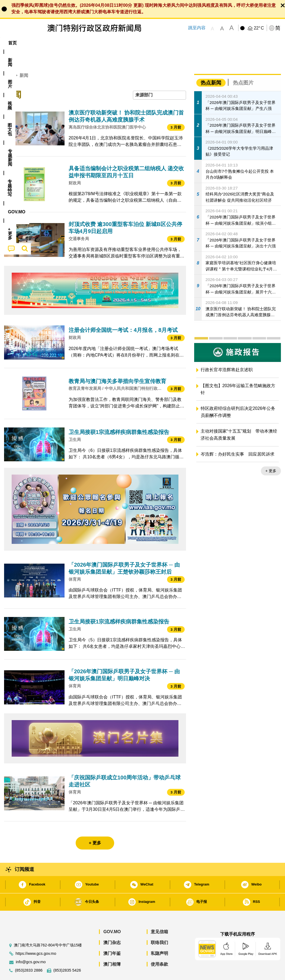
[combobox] (159, 79)
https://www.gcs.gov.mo (36, 937)
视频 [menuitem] (72, 43)
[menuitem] (32, 43)
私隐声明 (159, 937)
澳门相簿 (112, 948)
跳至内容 (197, 28)
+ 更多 (271, 454)
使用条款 (159, 948)
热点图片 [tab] (243, 66)
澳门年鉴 (112, 937)
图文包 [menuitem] (93, 43)
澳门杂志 (112, 926)
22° (259, 28)
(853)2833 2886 (29, 954)
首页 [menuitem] (12, 43)
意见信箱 (159, 915)
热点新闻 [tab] (211, 66)
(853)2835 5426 (67, 954)
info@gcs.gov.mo (31, 945)
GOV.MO (112, 915)
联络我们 (159, 926)
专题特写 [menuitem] (147, 43)
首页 (8, 59)
